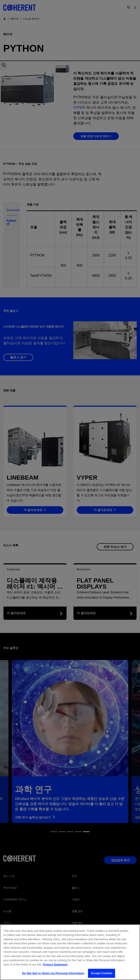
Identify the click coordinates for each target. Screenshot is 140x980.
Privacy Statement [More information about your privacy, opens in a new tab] (55, 968)
